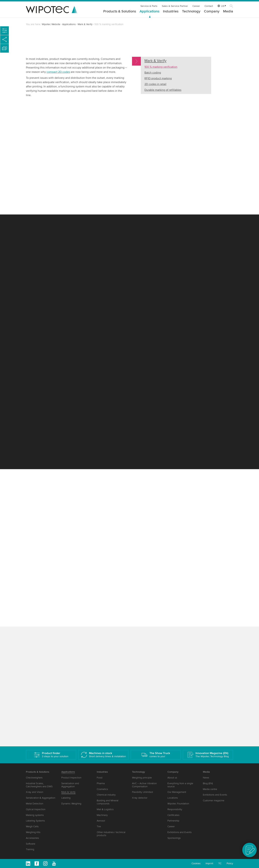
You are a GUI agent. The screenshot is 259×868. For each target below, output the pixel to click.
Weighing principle (142, 778)
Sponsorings (174, 838)
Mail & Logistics (105, 809)
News (206, 778)
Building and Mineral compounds (108, 802)
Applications (149, 12)
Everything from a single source (180, 785)
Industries (171, 12)
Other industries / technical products (111, 834)
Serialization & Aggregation (41, 798)
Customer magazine (214, 801)
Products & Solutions (120, 12)
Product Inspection (71, 778)
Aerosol (101, 821)
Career (196, 6)
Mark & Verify (85, 24)
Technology (191, 12)
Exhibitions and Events (180, 832)
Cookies (196, 863)
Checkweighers (34, 778)
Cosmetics (102, 789)
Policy (230, 863)
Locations (173, 798)
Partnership (173, 821)
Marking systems (35, 815)
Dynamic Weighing (71, 804)
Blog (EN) (208, 783)
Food (100, 778)
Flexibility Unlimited (142, 792)
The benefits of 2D (59, 615)
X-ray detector (140, 798)
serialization (66, 670)
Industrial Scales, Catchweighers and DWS (39, 785)
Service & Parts (149, 6)
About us (172, 778)
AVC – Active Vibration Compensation (144, 785)
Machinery (102, 815)
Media (228, 12)
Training (30, 849)
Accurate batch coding (168, 385)
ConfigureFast (54, 268)
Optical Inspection (36, 809)
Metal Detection (35, 804)
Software (31, 844)
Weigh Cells (32, 826)
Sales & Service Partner (175, 6)
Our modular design (42, 196)
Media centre (210, 789)
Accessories (32, 838)
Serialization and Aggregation (70, 785)
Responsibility (175, 809)
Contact (209, 6)
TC (220, 863)
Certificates (173, 815)
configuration (182, 366)
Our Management (177, 792)
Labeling (66, 798)
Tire (99, 826)
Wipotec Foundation (178, 804)
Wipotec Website (51, 24)
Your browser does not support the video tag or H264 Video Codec (183, 128)
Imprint (209, 863)
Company (212, 12)
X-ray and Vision (35, 792)
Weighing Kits (33, 832)
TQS (83, 137)
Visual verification (55, 509)
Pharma (101, 783)
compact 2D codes (58, 72)
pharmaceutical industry (125, 528)
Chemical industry (106, 795)
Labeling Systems (35, 821)
